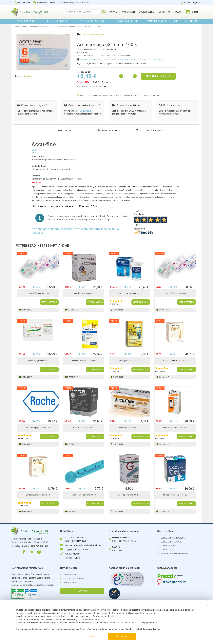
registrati (197, 3)
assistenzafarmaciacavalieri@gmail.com (81, 545)
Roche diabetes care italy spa (105, 49)
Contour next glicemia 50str (129, 293)
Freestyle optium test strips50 (84, 361)
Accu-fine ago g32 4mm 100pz (38, 428)
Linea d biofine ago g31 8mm (175, 293)
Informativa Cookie (150, 629)
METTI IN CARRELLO (49, 302)
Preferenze (91, 636)
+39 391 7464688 (70, 554)
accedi (187, 3)
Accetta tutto (122, 636)
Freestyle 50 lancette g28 (129, 361)
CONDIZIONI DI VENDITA (171, 542)
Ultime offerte (70, 583)
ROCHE (86, 53)
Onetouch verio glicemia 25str (38, 495)
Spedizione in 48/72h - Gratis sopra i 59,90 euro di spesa (61, 3)
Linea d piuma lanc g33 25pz (129, 495)
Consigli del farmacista (74, 579)
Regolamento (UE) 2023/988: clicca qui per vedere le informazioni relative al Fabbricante (112, 64)
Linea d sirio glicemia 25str (84, 293)
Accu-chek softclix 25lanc (129, 428)
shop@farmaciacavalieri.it (74, 550)
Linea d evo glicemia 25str (38, 361)
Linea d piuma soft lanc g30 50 (84, 495)
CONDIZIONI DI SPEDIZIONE (173, 538)
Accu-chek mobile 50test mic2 (175, 428)
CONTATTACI (167, 550)
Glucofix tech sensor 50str (84, 428)
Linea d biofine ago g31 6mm (38, 293)
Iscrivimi (82, 591)
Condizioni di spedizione (93, 34)
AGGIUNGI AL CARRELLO (158, 76)
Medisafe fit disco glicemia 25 (175, 495)
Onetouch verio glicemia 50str (175, 361)
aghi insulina (26, 76)
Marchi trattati (70, 575)
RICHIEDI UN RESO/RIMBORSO (174, 554)
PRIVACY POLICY (168, 546)
